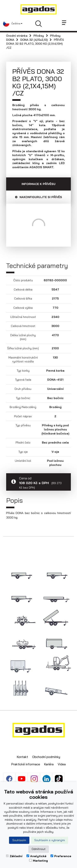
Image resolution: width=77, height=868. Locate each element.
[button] (13, 24)
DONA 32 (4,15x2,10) (34, 40)
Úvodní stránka (17, 36)
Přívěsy (39, 36)
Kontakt (22, 757)
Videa (62, 764)
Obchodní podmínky (46, 757)
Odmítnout (39, 849)
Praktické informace (26, 764)
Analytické (36, 856)
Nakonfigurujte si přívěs (38, 197)
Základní (14, 856)
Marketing (38, 861)
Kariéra (49, 764)
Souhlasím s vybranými (50, 840)
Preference (61, 856)
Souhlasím (19, 840)
